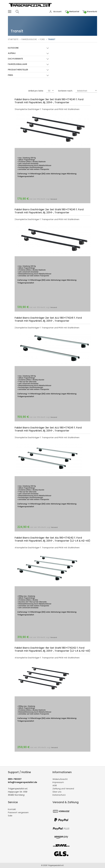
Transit (52, 39)
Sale (10, 816)
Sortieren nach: (65, 91)
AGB (55, 785)
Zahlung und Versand (63, 789)
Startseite (13, 39)
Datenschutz (59, 795)
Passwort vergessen (18, 812)
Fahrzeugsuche (29, 39)
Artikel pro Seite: (36, 91)
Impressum (58, 782)
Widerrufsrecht (60, 779)
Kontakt (12, 809)
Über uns (57, 792)
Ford (42, 39)
